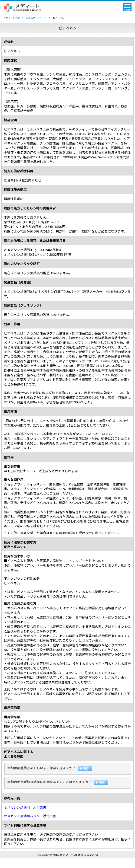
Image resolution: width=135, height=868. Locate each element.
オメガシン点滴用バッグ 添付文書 (30, 816)
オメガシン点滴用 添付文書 (25, 807)
